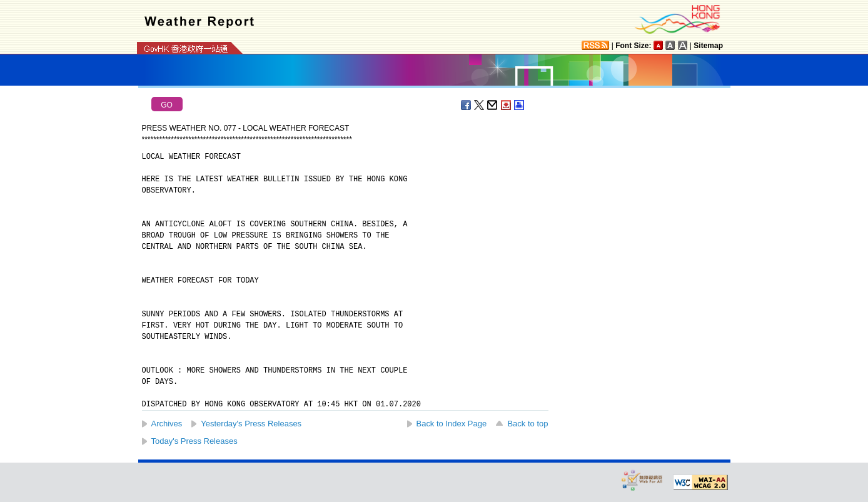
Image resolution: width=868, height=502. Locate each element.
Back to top (527, 424)
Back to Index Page (452, 424)
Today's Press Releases (194, 441)
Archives (167, 424)
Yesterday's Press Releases (251, 424)
